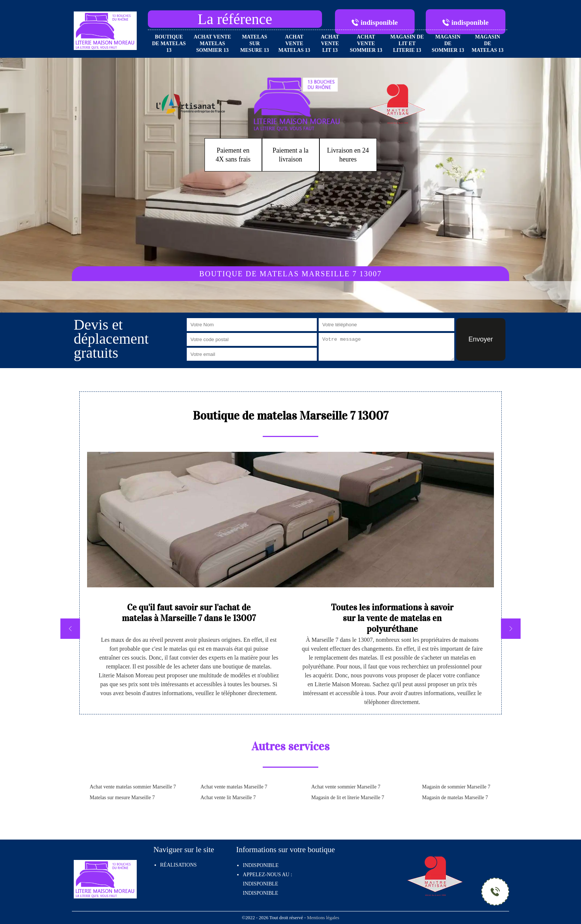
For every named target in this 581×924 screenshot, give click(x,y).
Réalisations (178, 865)
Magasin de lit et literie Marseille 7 (348, 798)
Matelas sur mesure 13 (254, 44)
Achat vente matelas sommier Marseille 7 (133, 787)
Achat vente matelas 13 (294, 44)
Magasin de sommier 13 (448, 44)
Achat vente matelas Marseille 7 (234, 787)
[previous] (70, 629)
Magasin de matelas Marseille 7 (455, 798)
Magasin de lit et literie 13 (407, 44)
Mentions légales (323, 918)
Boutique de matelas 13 (169, 44)
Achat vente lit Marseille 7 (228, 798)
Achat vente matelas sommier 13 (213, 44)
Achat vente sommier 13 (366, 44)
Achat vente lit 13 (330, 44)
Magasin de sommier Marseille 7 (456, 787)
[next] (511, 629)
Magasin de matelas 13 (488, 44)
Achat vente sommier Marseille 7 (346, 787)
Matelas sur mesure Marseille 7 (122, 798)
